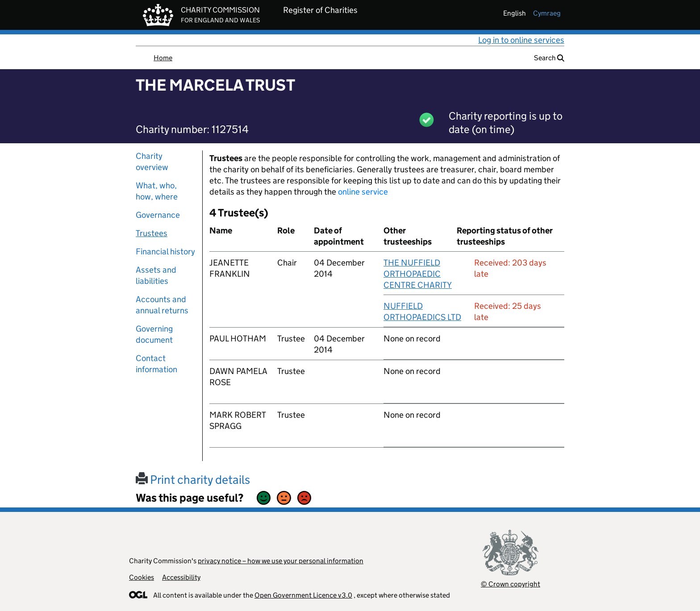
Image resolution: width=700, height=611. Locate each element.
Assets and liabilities (156, 275)
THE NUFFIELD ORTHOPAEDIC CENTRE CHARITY (418, 274)
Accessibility (181, 577)
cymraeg (547, 13)
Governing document (154, 334)
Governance (158, 215)
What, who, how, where (157, 191)
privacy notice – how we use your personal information (281, 561)
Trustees (152, 233)
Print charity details (193, 480)
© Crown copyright (510, 584)
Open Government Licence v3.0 (303, 595)
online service (363, 192)
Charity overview (152, 162)
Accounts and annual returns (162, 305)
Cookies (142, 577)
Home (163, 58)
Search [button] (549, 58)
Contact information (156, 364)
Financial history (165, 251)
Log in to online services (521, 40)
